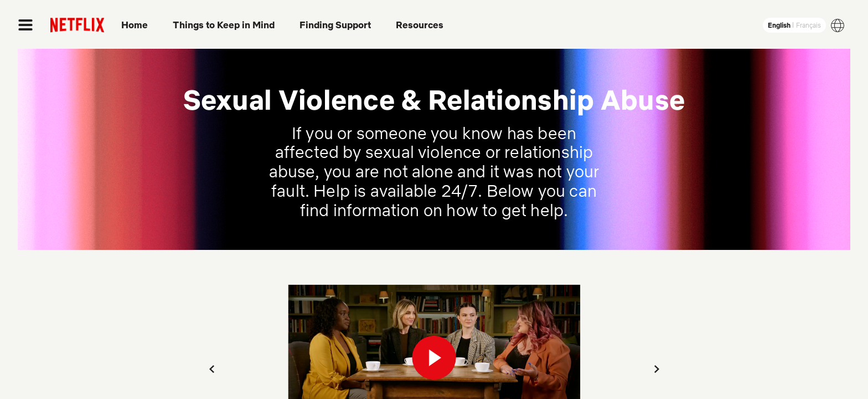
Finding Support (335, 25)
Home (135, 25)
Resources (420, 25)
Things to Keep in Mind (224, 25)
